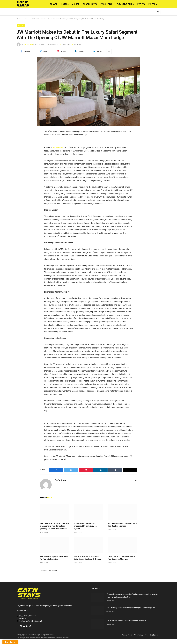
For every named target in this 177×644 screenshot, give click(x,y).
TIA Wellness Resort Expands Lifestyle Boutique (126, 621)
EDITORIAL (153, 4)
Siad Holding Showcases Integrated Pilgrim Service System (85, 526)
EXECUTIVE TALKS (125, 4)
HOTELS (65, 4)
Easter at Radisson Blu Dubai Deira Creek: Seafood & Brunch (87, 558)
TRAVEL (54, 4)
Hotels (21, 26)
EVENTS (141, 4)
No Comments (52, 45)
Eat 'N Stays (28, 45)
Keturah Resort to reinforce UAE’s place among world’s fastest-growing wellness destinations (55, 526)
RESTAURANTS (90, 4)
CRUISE (76, 4)
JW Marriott (58, 148)
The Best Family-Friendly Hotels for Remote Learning (54, 558)
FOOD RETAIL (107, 4)
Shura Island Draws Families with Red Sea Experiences (122, 525)
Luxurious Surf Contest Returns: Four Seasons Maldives (122, 558)
